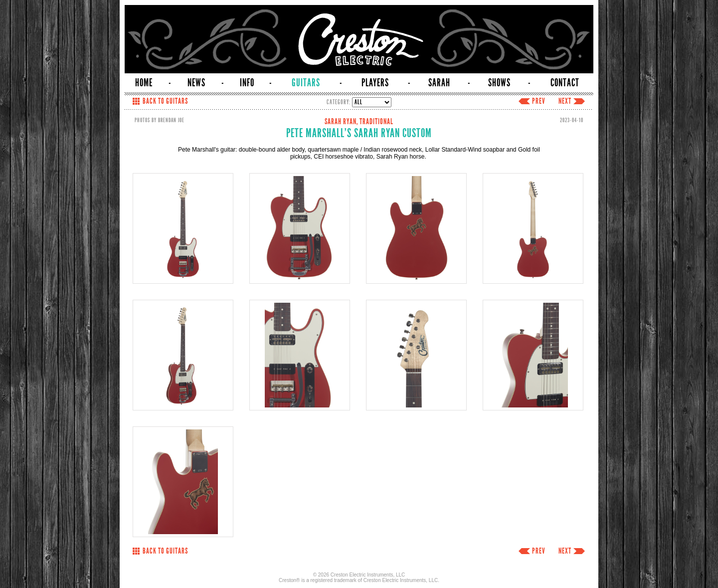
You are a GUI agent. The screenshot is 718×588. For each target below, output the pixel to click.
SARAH (439, 83)
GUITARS (306, 83)
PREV (539, 101)
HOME (144, 83)
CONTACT (565, 83)
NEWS (196, 83)
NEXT (565, 101)
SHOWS (499, 83)
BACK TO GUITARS (165, 101)
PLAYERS (375, 83)
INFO (247, 83)
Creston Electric (359, 39)
